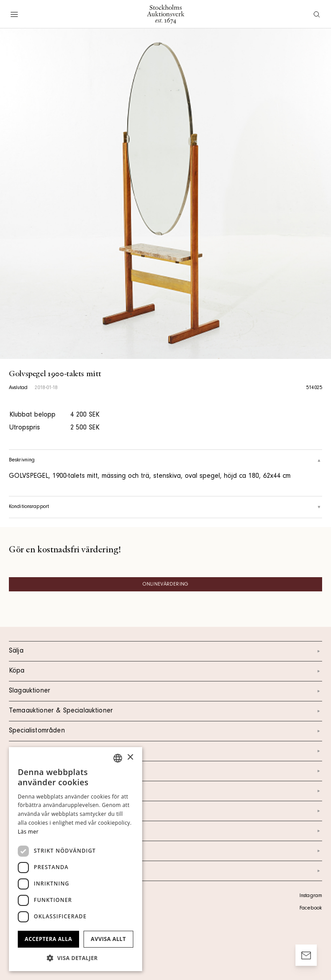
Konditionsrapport (165, 507)
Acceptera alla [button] (49, 939)
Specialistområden (165, 731)
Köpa (165, 671)
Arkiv (165, 871)
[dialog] (76, 859)
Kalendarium (165, 751)
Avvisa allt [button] (108, 939)
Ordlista (165, 851)
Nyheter (165, 811)
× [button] (130, 758)
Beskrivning (165, 460)
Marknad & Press (165, 831)
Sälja (165, 651)
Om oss (165, 791)
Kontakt (165, 771)
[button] (76, 958)
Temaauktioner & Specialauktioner (165, 711)
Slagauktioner (165, 691)
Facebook (311, 909)
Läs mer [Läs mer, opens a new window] (28, 832)
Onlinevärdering (165, 585)
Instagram (311, 896)
